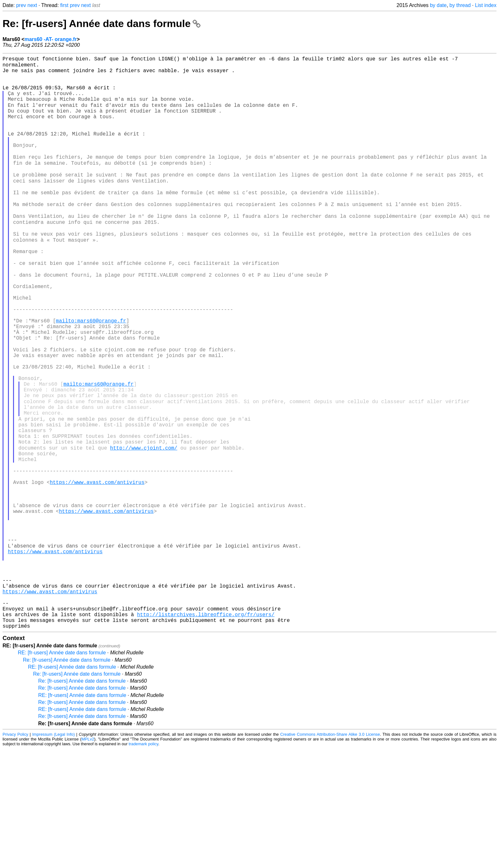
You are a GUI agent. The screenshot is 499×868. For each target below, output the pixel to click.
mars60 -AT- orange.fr (51, 39)
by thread (460, 5)
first (64, 5)
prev (21, 5)
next (32, 5)
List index (486, 5)
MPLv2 (88, 858)
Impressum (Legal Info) (53, 854)
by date (438, 5)
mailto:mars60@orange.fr (91, 374)
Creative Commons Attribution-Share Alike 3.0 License (330, 854)
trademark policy (143, 863)
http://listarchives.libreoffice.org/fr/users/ (206, 731)
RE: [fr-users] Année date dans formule (62, 772)
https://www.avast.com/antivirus (97, 570)
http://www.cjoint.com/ (144, 528)
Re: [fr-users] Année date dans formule (102, 24)
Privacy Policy (15, 854)
